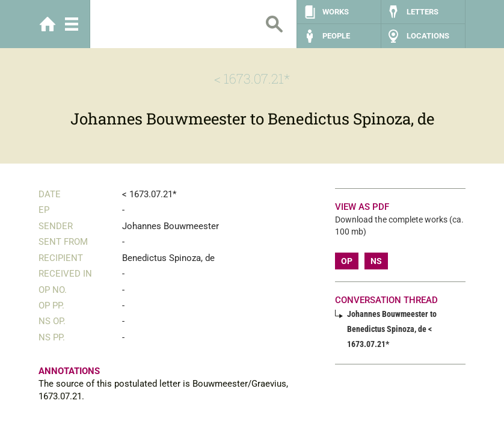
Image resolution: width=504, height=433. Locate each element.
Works (336, 12)
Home (48, 24)
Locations (428, 36)
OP (347, 261)
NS (376, 261)
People (336, 36)
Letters (423, 12)
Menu (72, 24)
